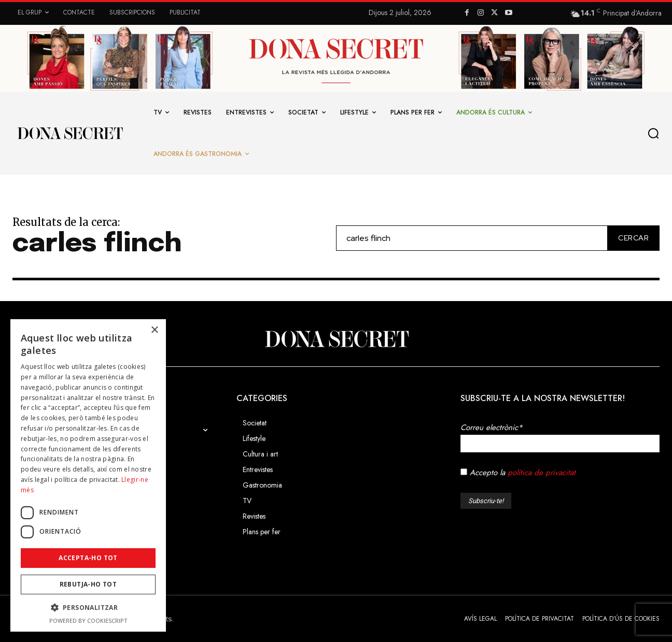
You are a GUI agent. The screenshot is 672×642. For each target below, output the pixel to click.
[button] (656, 133)
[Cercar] (631, 238)
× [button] (154, 330)
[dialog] (88, 475)
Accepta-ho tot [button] (88, 558)
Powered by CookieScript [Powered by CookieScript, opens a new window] (88, 620)
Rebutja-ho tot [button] (88, 584)
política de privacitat (542, 473)
